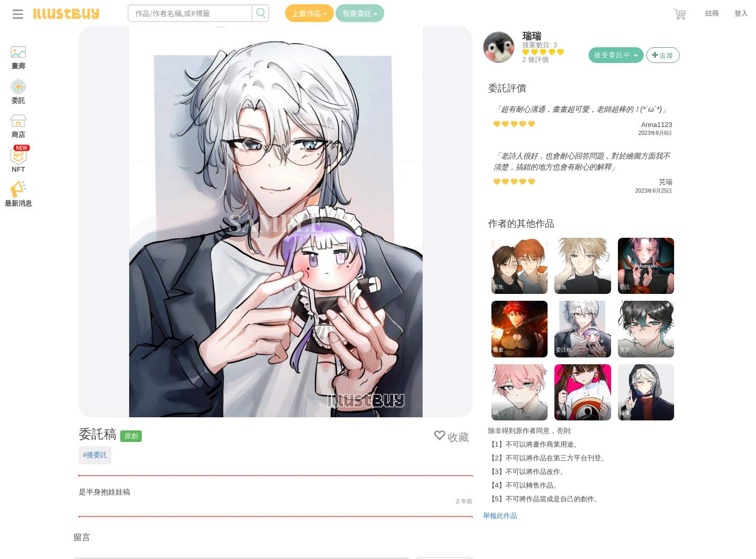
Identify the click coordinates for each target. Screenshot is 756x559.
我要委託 (360, 13)
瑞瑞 (532, 36)
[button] (681, 12)
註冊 (712, 13)
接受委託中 (616, 55)
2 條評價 (535, 60)
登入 (741, 13)
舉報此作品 (500, 516)
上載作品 (309, 13)
